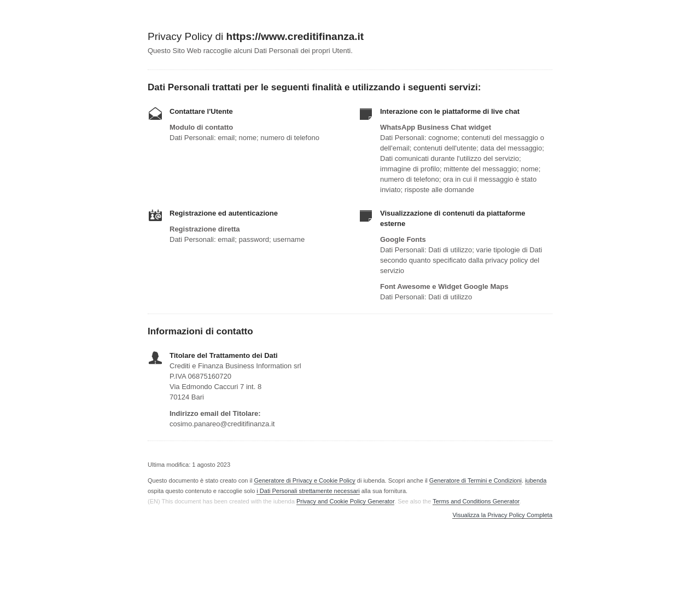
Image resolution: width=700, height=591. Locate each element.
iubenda (536, 480)
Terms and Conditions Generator (476, 501)
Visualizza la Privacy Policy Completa (502, 515)
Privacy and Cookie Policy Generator (345, 501)
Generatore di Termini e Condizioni (476, 480)
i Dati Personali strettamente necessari (308, 491)
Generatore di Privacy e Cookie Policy (304, 480)
